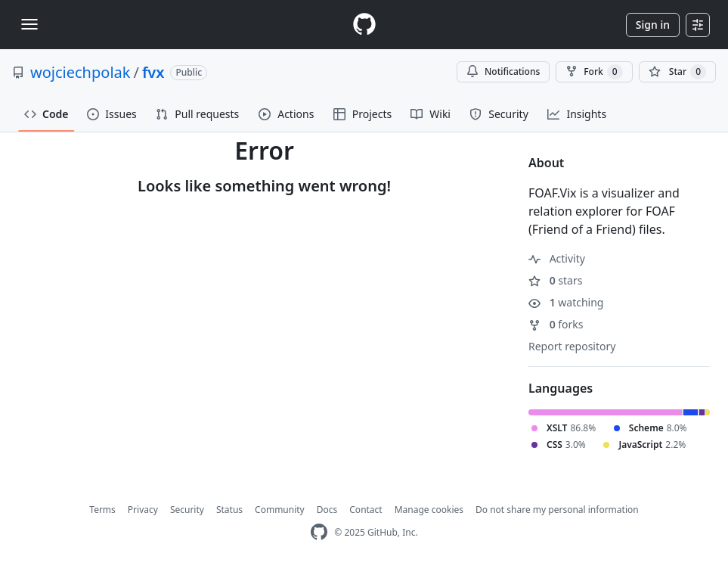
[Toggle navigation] (29, 24)
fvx (153, 72)
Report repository (572, 346)
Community (280, 510)
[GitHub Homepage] (319, 532)
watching (566, 302)
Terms (102, 510)
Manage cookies (429, 510)
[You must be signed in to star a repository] (677, 72)
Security (187, 510)
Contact (366, 510)
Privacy (143, 510)
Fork (594, 72)
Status (229, 510)
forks (556, 324)
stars (555, 280)
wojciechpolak (80, 72)
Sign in (653, 25)
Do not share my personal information (557, 510)
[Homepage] (364, 25)
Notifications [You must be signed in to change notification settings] (503, 71)
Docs (327, 510)
